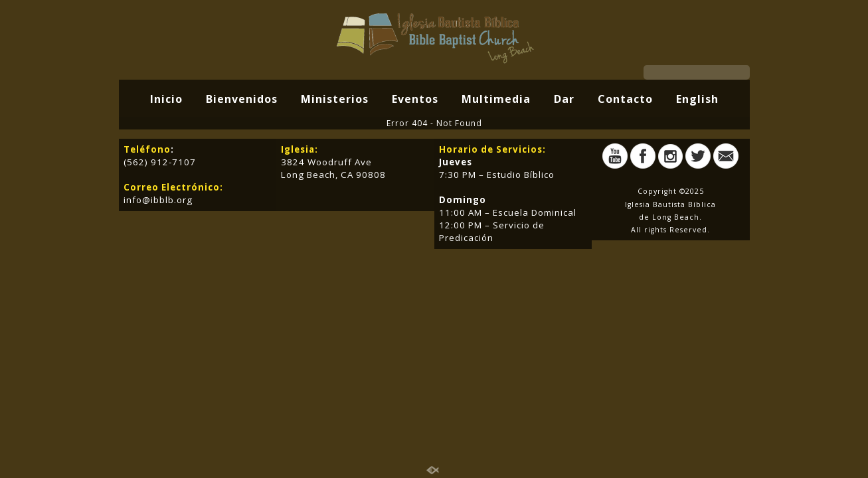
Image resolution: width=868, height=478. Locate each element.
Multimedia (496, 99)
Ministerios (335, 99)
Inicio (166, 99)
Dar (564, 99)
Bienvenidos (242, 99)
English (697, 99)
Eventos (415, 99)
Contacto (625, 99)
